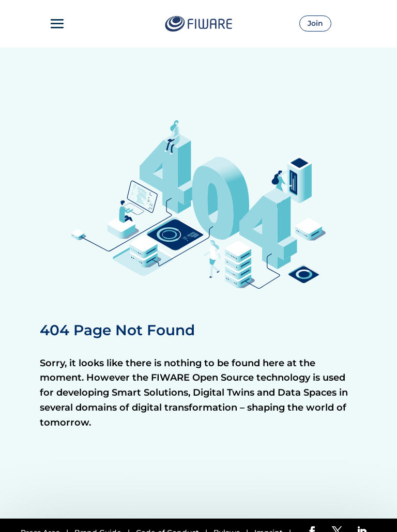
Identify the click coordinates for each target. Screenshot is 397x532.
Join (315, 23)
